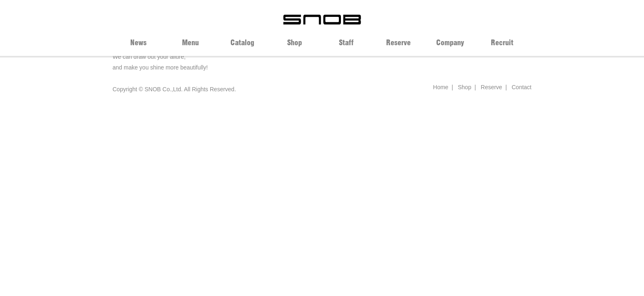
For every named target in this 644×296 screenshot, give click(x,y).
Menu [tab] (190, 43)
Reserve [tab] (398, 43)
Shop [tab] (294, 43)
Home (440, 87)
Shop (465, 87)
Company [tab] (450, 43)
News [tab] (138, 43)
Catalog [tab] (242, 43)
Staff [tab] (346, 43)
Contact (522, 87)
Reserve (492, 87)
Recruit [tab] (502, 43)
